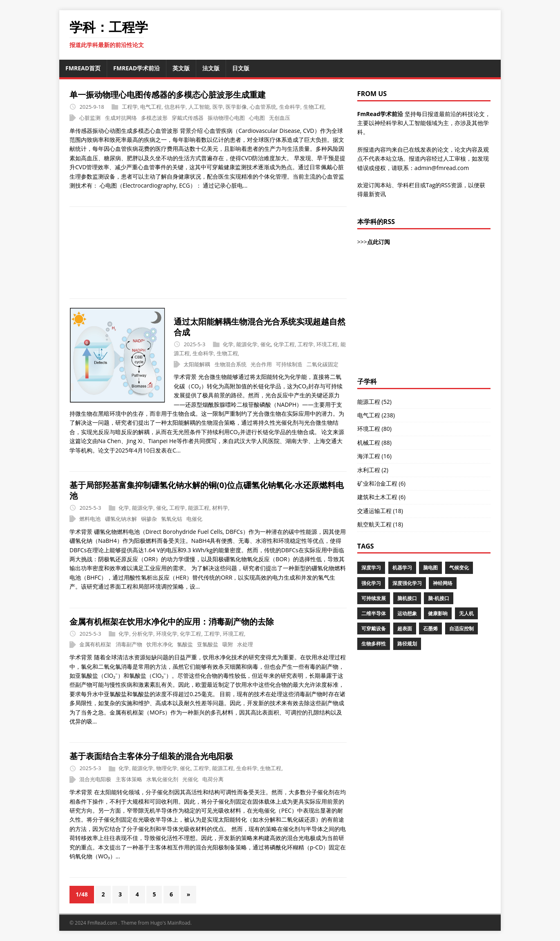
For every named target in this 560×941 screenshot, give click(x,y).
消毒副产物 (129, 645)
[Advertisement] (280, 253)
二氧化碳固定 (323, 364)
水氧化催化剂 (162, 779)
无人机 (466, 613)
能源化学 (247, 344)
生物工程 (314, 107)
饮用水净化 (160, 645)
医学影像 (236, 107)
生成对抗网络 (121, 118)
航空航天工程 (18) (380, 524)
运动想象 (407, 613)
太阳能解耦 (197, 364)
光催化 (190, 779)
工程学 (130, 107)
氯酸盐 (185, 645)
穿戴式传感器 (188, 118)
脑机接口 (407, 598)
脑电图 (430, 568)
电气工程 (151, 107)
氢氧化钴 (172, 519)
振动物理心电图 (226, 118)
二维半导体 (374, 613)
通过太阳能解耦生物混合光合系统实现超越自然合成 (260, 327)
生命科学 (290, 107)
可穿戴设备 (374, 628)
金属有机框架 (95, 645)
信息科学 (175, 107)
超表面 (405, 628)
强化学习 (371, 583)
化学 (228, 344)
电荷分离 (213, 779)
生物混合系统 (231, 364)
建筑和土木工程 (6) (381, 497)
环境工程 (327, 344)
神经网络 (443, 583)
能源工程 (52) (374, 402)
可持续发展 (374, 598)
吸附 (228, 645)
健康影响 (438, 613)
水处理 (245, 645)
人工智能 (199, 107)
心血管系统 (263, 107)
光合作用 (261, 364)
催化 (266, 344)
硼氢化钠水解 (121, 519)
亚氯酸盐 (208, 645)
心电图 (257, 118)
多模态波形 (154, 118)
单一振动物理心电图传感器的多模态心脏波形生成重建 (168, 95)
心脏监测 (90, 118)
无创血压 (280, 118)
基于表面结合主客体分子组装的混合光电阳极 (151, 756)
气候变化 (459, 568)
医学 (218, 107)
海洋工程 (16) (374, 456)
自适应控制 (461, 628)
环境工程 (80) (374, 429)
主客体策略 (129, 779)
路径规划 (407, 644)
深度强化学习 (407, 583)
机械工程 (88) (374, 442)
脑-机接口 (439, 598)
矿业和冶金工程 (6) (381, 483)
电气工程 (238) (376, 415)
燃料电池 (90, 519)
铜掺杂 (149, 519)
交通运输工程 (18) (380, 511)
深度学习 (371, 568)
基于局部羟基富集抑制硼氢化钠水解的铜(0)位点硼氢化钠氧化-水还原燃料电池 (207, 490)
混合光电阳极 (95, 779)
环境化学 (167, 634)
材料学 (220, 508)
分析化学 (143, 634)
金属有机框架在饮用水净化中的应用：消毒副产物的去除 (172, 622)
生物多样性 (374, 644)
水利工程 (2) (373, 470)
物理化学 (167, 768)
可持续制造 (289, 364)
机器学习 (402, 568)
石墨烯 (430, 628)
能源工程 (199, 508)
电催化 (194, 519)
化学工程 (284, 344)
